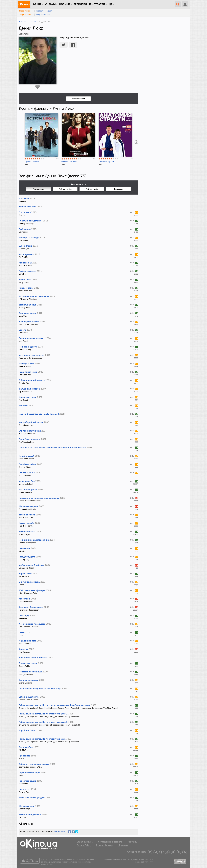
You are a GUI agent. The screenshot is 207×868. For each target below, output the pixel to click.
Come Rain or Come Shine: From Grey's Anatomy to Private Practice (52, 448)
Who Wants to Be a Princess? (33, 658)
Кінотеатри (97, 4)
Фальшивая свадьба (29, 389)
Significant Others (28, 731)
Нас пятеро (24, 789)
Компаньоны (25, 263)
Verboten (23, 406)
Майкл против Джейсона (31, 565)
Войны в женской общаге (32, 380)
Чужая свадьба (26, 523)
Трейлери (80, 4)
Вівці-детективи (43, 15)
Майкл (49, 11)
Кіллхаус (40, 11)
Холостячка (25, 599)
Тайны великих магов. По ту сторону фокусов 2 (43, 714)
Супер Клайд (25, 246)
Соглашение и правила (110, 842)
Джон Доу (24, 616)
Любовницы (25, 229)
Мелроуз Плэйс (26, 364)
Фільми (50, 4)
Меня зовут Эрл (27, 481)
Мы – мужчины (26, 255)
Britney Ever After (27, 207)
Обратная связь (85, 842)
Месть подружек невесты (32, 355)
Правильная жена (69, 162)
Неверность (25, 549)
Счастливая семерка (29, 582)
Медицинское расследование (34, 540)
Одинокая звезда (28, 313)
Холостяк (23, 649)
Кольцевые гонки (28, 397)
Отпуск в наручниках (30, 431)
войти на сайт (60, 832)
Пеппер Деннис (27, 473)
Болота (22, 330)
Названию (118, 189)
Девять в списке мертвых (32, 338)
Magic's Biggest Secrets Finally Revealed (39, 414)
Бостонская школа (28, 663)
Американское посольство (32, 624)
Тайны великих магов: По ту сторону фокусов (42, 739)
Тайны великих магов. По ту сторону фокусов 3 (43, 722)
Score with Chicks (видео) (32, 798)
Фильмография (78, 98)
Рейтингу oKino (65, 189)
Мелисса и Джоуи (28, 347)
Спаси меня (25, 213)
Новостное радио (27, 781)
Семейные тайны (27, 465)
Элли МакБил (26, 747)
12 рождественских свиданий (34, 297)
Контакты (133, 842)
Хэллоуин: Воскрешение (31, 607)
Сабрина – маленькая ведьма (34, 764)
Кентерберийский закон (31, 422)
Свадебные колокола (30, 439)
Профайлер (24, 756)
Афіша (37, 4)
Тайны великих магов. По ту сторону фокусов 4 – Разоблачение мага (55, 705)
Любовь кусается (27, 271)
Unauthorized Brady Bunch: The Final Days (40, 689)
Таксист (23, 633)
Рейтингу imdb (92, 189)
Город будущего (27, 557)
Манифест (24, 199)
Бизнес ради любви (29, 322)
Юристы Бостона (32, 162)
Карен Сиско (25, 574)
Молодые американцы (30, 672)
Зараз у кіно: (25, 11)
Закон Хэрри (25, 280)
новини (65, 4)
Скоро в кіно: (25, 15)
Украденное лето (27, 641)
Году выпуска (38, 189)
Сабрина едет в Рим (29, 697)
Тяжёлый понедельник (30, 221)
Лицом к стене (26, 288)
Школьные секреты (29, 507)
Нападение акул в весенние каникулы (39, 498)
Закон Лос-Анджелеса (30, 815)
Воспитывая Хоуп (28, 305)
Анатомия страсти (106, 162)
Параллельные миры (29, 773)
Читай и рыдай (26, 456)
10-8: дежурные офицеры (32, 591)
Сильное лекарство (29, 680)
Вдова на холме (27, 515)
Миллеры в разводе (29, 238)
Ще (111, 4)
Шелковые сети (27, 806)
